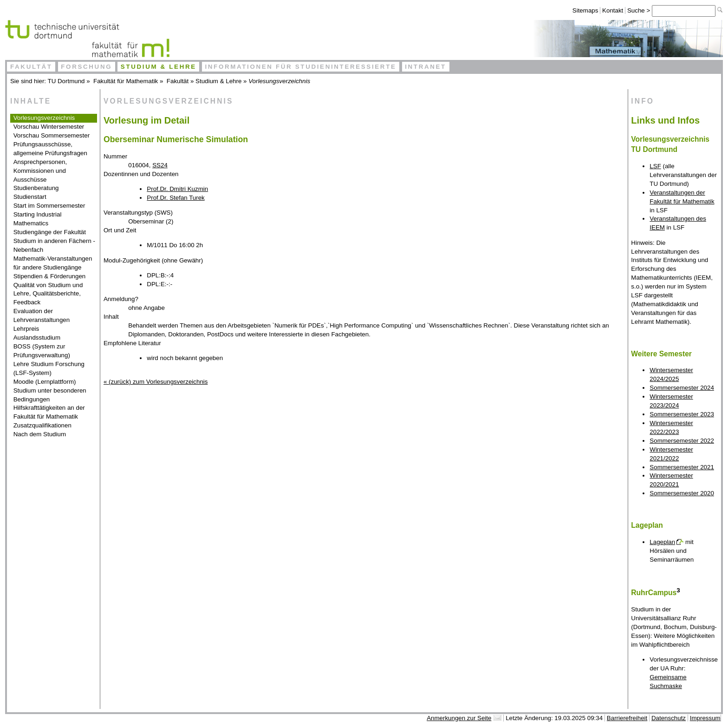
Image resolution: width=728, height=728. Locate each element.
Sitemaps (585, 10)
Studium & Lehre (159, 67)
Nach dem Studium (40, 434)
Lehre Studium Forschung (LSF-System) (49, 368)
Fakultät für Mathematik (126, 81)
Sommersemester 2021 (682, 467)
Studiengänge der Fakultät (50, 232)
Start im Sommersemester (49, 206)
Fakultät (31, 67)
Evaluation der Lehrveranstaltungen (42, 315)
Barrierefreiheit (627, 718)
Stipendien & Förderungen (50, 276)
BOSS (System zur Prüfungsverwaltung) (42, 351)
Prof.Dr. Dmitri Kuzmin (177, 189)
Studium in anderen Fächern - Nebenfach (54, 245)
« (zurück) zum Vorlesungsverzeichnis (156, 382)
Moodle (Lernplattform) (45, 382)
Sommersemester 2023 (682, 414)
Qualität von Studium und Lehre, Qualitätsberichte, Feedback (48, 294)
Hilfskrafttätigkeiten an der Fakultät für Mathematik (49, 412)
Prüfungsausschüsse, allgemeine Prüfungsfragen (50, 149)
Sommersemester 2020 (682, 493)
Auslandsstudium (37, 338)
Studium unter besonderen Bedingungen (50, 395)
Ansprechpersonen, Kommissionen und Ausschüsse (40, 171)
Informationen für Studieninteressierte (300, 67)
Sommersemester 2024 (682, 388)
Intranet (426, 67)
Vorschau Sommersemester (52, 135)
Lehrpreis (26, 329)
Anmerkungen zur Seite (459, 718)
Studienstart (30, 197)
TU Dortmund (66, 81)
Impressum (705, 718)
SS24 (160, 165)
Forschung (86, 67)
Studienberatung (36, 188)
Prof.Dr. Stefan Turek (175, 198)
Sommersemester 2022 (682, 441)
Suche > (640, 10)
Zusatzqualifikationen (42, 425)
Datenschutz (669, 718)
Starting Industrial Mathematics (38, 219)
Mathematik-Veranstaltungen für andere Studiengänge (53, 263)
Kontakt (613, 10)
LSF (655, 166)
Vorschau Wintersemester (49, 127)
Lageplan (662, 542)
